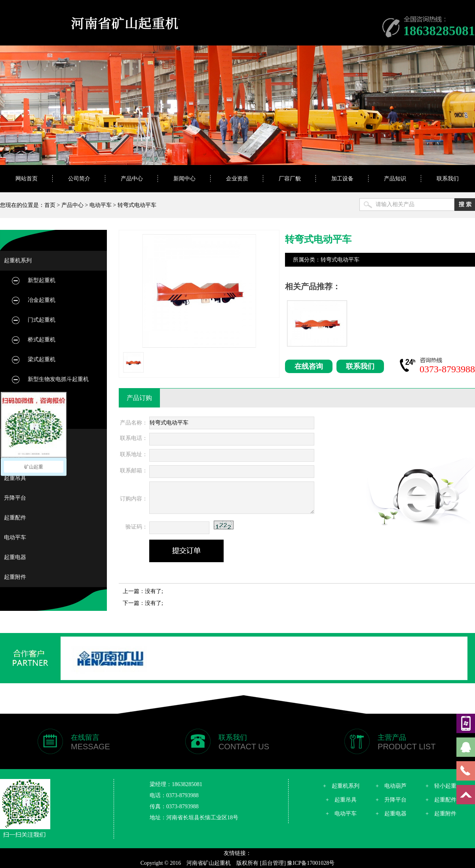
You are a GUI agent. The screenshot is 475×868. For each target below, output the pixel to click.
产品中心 (132, 179)
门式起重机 (42, 320)
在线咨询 (309, 366)
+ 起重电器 (391, 814)
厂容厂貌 (290, 179)
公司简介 (79, 179)
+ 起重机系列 (341, 786)
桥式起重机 (42, 340)
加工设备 (342, 179)
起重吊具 (15, 478)
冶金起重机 (42, 300)
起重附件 (15, 577)
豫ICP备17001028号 (311, 863)
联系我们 (448, 179)
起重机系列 (18, 261)
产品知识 (395, 179)
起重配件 (15, 518)
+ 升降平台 (391, 800)
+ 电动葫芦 (391, 786)
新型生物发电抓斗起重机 (58, 379)
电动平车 (101, 205)
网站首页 (27, 179)
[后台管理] (273, 863)
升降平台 (15, 498)
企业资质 (237, 179)
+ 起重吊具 (341, 800)
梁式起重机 (42, 359)
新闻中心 (184, 179)
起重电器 (15, 557)
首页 (50, 205)
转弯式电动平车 (137, 205)
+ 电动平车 (341, 814)
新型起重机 (42, 280)
